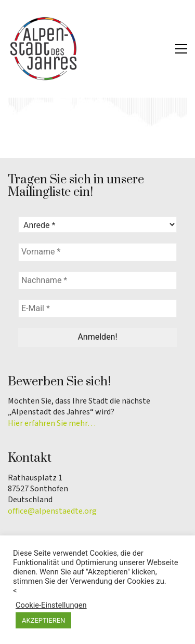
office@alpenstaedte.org (52, 511)
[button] (181, 49)
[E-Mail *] (97, 308)
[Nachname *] (97, 280)
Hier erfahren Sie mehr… (52, 424)
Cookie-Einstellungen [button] (51, 605)
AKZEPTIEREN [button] (43, 620)
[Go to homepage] (44, 49)
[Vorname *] (97, 252)
